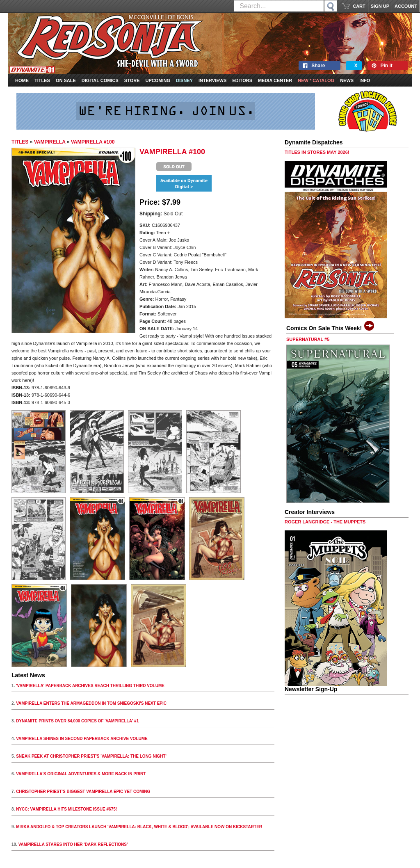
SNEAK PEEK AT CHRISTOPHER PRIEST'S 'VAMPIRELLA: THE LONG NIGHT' (91, 756)
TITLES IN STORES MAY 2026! (317, 152)
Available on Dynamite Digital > (184, 183)
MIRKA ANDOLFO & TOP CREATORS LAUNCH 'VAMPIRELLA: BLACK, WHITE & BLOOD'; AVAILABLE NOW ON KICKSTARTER (139, 827)
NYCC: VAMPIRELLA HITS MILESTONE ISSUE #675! (66, 809)
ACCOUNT (406, 6)
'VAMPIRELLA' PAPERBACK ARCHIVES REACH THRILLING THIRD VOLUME (90, 686)
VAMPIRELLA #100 (93, 142)
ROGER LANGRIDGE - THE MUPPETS (325, 522)
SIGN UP (380, 6)
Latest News (28, 675)
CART (359, 6)
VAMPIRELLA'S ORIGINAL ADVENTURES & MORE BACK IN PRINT (81, 774)
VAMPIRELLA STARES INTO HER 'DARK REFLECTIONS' (73, 844)
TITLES (20, 142)
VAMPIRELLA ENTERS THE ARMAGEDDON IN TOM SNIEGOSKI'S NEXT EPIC (91, 703)
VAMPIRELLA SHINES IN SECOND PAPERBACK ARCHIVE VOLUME (82, 739)
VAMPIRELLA (50, 142)
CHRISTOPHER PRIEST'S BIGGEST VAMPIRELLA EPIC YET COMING (83, 791)
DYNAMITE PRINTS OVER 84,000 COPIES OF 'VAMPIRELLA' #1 (77, 721)
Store (132, 80)
